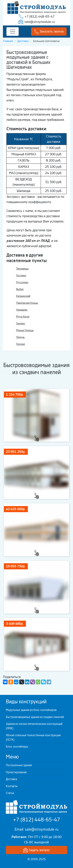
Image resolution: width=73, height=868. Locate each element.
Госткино (21, 275)
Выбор (20, 289)
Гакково (21, 323)
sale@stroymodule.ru (40, 22)
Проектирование (16, 772)
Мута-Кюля (23, 317)
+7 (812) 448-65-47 (40, 16)
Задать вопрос (37, 850)
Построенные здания (19, 765)
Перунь (20, 337)
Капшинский (23, 296)
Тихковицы (22, 269)
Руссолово (22, 282)
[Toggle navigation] (13, 32)
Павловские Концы (27, 303)
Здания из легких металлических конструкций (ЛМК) (34, 726)
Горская (21, 344)
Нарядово (22, 310)
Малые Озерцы (25, 330)
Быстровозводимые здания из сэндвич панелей (35, 717)
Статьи (10, 793)
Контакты (12, 786)
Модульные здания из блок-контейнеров (31, 710)
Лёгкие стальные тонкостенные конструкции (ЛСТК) (33, 737)
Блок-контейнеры (17, 747)
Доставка (11, 779)
